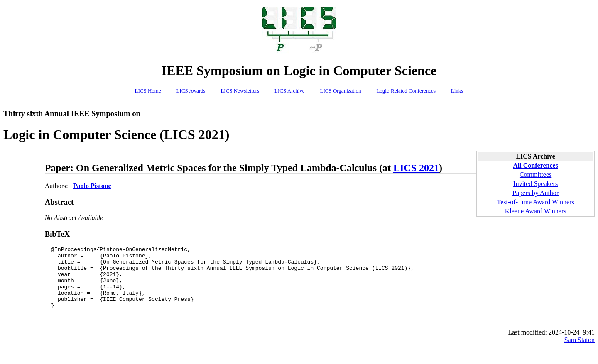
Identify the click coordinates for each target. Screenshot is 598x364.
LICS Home (148, 91)
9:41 (589, 346)
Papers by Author (536, 193)
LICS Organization (340, 91)
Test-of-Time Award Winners (536, 202)
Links (457, 91)
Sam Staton (580, 353)
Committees (536, 175)
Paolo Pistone (92, 186)
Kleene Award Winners (536, 211)
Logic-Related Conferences (406, 91)
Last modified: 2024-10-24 (544, 346)
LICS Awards (191, 91)
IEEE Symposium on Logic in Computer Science (299, 71)
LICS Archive (290, 91)
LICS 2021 (416, 168)
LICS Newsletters (240, 91)
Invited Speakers (536, 184)
